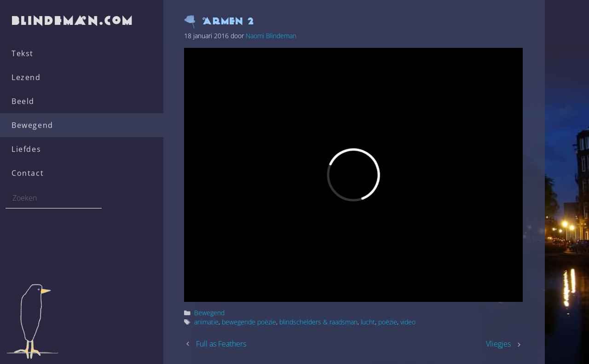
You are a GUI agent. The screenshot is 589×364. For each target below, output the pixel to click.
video (408, 322)
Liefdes (26, 149)
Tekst (23, 53)
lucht (368, 322)
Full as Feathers (221, 344)
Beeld (23, 101)
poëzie (388, 322)
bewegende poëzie (249, 322)
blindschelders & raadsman (318, 322)
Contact (28, 173)
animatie (206, 322)
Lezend (26, 77)
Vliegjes (498, 344)
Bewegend (32, 125)
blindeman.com (73, 20)
